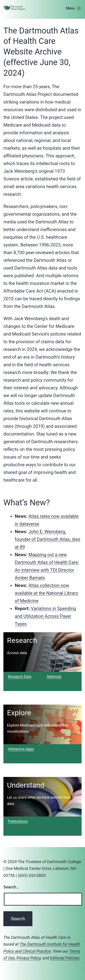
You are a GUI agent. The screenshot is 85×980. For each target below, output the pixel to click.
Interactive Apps (21, 749)
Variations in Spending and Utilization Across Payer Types (45, 616)
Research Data (20, 677)
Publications (18, 821)
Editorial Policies (65, 958)
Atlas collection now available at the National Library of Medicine (46, 593)
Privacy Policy (29, 958)
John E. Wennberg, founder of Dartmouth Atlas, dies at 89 (47, 539)
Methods (54, 677)
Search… (11, 887)
